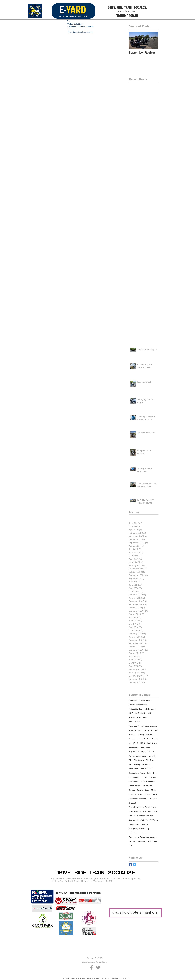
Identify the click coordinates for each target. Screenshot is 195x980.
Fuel (131, 846)
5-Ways (132, 717)
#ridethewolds (149, 709)
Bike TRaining (135, 764)
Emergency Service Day (139, 828)
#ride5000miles (135, 709)
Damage (139, 794)
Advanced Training (136, 734)
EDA (156, 811)
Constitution (147, 786)
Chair (142, 782)
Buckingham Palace (137, 773)
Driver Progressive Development (143, 807)
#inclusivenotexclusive (138, 705)
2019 (143, 713)
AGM (139, 717)
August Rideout (148, 752)
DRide (153, 790)
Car (155, 773)
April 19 (132, 743)
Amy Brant (133, 739)
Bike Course (139, 760)
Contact (132, 790)
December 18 (145, 799)
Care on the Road (148, 777)
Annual (150, 739)
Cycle (147, 790)
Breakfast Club (146, 769)
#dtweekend (134, 700)
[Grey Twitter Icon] (98, 967)
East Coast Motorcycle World (141, 816)
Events (143, 833)
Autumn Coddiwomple (138, 756)
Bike (130, 760)
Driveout (132, 803)
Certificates (134, 782)
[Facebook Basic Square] (130, 865)
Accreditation (134, 722)
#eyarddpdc (146, 700)
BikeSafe (146, 764)
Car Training (134, 777)
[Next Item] (154, 40)
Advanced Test (151, 730)
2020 (149, 713)
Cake (149, 773)
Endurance (133, 833)
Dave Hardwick (151, 794)
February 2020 (144, 841)
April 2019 (141, 743)
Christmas (151, 782)
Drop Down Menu (136, 811)
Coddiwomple (134, 786)
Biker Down (134, 769)
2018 (137, 713)
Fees (155, 841)
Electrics (144, 824)
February (133, 841)
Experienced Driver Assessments (143, 837)
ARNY (145, 717)
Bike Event (151, 760)
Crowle (140, 790)
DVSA (131, 794)
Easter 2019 (134, 824)
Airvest (149, 734)
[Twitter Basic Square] (134, 865)
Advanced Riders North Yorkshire (143, 726)
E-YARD (149, 811)
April (156, 739)
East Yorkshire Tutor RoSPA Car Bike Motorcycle (144, 820)
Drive (155, 799)
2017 (131, 713)
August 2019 (134, 752)
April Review (152, 743)
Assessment (134, 747)
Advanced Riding (136, 730)
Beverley (153, 756)
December (133, 799)
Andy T (142, 739)
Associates (145, 747)
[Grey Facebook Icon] (92, 967)
